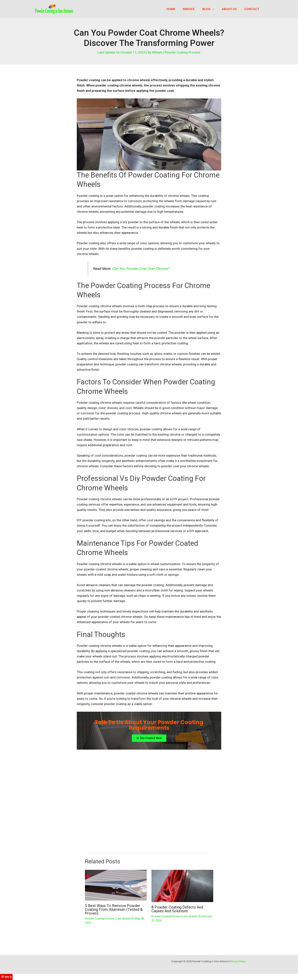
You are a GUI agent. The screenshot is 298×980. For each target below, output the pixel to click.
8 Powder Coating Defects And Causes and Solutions (177, 909)
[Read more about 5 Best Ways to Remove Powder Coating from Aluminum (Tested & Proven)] (116, 885)
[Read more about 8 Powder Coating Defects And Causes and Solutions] (182, 886)
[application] (217, 9)
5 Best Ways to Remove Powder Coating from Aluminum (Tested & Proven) (114, 909)
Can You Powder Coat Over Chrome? (141, 269)
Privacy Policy (238, 961)
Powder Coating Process (183, 52)
